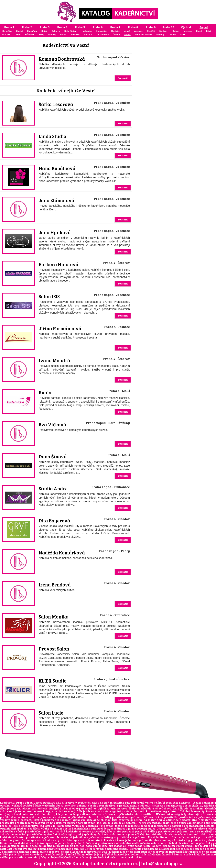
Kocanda (78, 852)
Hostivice (116, 31)
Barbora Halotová (59, 264)
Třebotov (88, 34)
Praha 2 (27, 27)
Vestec (127, 34)
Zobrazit (123, 78)
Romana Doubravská (62, 59)
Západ (204, 27)
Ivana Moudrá (54, 360)
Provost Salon (54, 649)
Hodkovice (87, 31)
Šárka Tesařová (56, 104)
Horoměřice (102, 31)
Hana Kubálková (57, 168)
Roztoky (52, 34)
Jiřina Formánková (60, 328)
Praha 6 (98, 27)
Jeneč (127, 31)
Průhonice (30, 34)
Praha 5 (80, 27)
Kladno (175, 31)
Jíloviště (151, 31)
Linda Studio (52, 136)
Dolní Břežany (71, 31)
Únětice (116, 34)
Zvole (183, 34)
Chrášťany (32, 31)
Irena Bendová (55, 585)
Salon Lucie (51, 713)
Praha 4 (62, 27)
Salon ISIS (49, 296)
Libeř (209, 31)
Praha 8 (133, 27)
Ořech (18, 34)
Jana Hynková (55, 232)
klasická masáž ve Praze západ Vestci (127, 846)
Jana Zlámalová (56, 200)
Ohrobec (6, 34)
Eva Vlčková (52, 424)
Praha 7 (115, 27)
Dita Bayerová (54, 521)
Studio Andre (53, 489)
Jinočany (163, 31)
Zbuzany (160, 34)
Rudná (63, 34)
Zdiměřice (172, 820)
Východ (186, 27)
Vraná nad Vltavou (143, 34)
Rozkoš (178, 840)
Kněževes (187, 31)
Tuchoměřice (103, 34)
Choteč (19, 31)
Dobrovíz (56, 31)
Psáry (41, 34)
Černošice (7, 31)
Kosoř (199, 31)
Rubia (45, 392)
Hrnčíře (141, 823)
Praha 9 (151, 27)
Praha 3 (45, 27)
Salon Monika (54, 617)
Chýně (44, 31)
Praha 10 (168, 27)
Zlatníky (172, 34)
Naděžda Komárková (62, 553)
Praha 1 (9, 27)
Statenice (75, 34)
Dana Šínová (53, 456)
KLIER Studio (53, 681)
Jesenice (138, 31)
